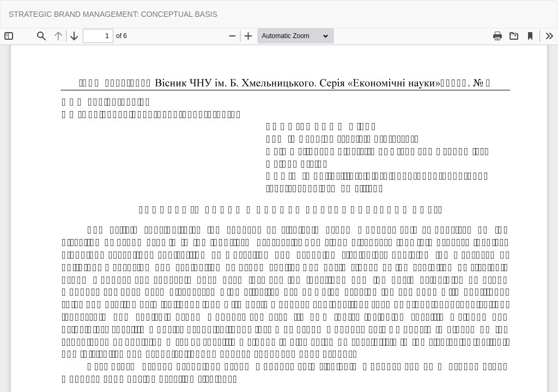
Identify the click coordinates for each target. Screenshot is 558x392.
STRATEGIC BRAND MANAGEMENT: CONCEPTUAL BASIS (113, 14)
